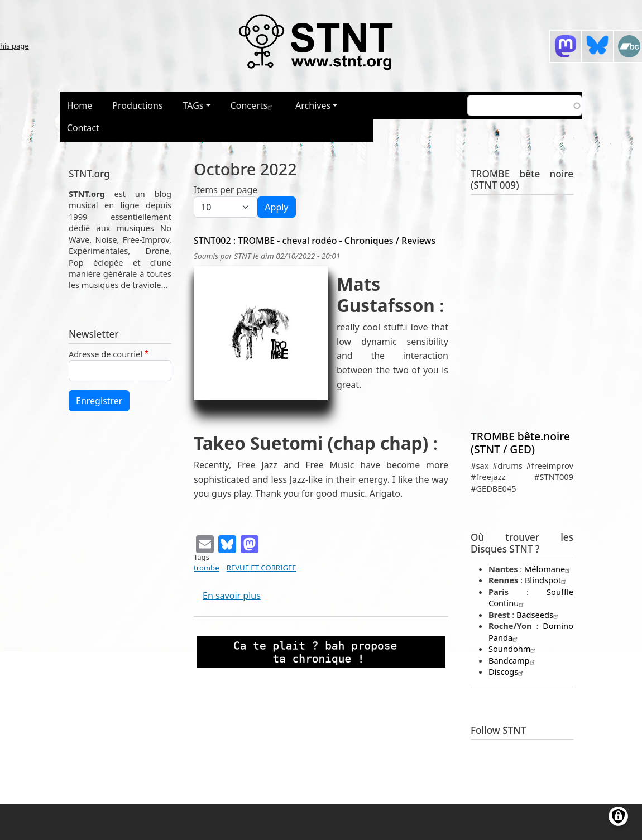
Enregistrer (99, 401)
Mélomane (548, 569)
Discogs (507, 671)
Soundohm (513, 649)
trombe (207, 568)
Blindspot (547, 580)
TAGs (193, 105)
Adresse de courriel (106, 354)
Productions (137, 105)
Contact (83, 128)
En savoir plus (232, 596)
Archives (313, 105)
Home (80, 105)
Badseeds (539, 615)
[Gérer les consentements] (618, 816)
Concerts (253, 105)
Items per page (226, 190)
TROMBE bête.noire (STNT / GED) (520, 443)
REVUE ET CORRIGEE (262, 568)
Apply (276, 207)
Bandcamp (513, 660)
